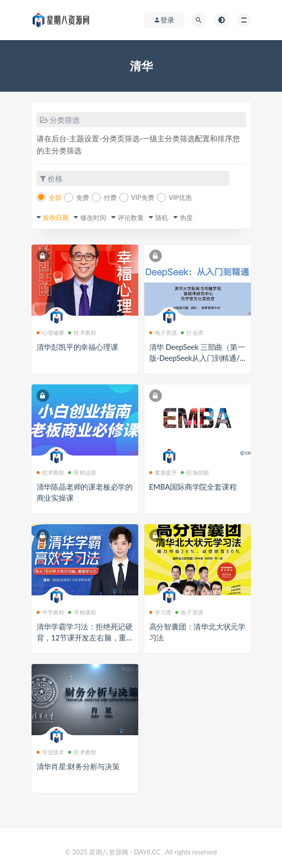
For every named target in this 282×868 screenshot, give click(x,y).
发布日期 (56, 218)
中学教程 (51, 612)
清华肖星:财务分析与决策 (78, 766)
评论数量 (131, 218)
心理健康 (51, 333)
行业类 (192, 333)
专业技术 (51, 752)
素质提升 (163, 472)
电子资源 (163, 333)
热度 (186, 218)
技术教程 (82, 333)
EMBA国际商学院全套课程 (193, 487)
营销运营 (82, 472)
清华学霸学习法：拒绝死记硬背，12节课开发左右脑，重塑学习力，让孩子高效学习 (85, 637)
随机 (162, 218)
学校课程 (82, 612)
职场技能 (195, 472)
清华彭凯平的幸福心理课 (77, 347)
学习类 (161, 612)
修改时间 (93, 218)
